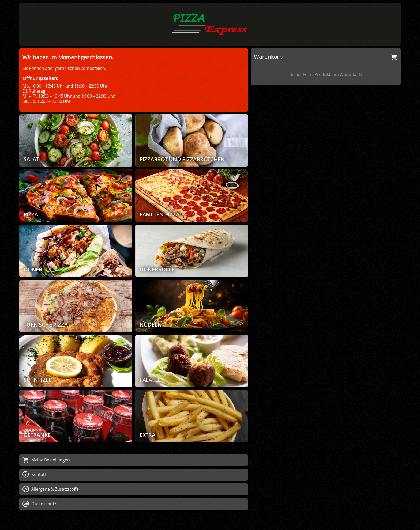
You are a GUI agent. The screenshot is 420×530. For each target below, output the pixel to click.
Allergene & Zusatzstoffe (51, 489)
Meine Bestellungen (46, 460)
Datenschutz (39, 504)
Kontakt (35, 474)
